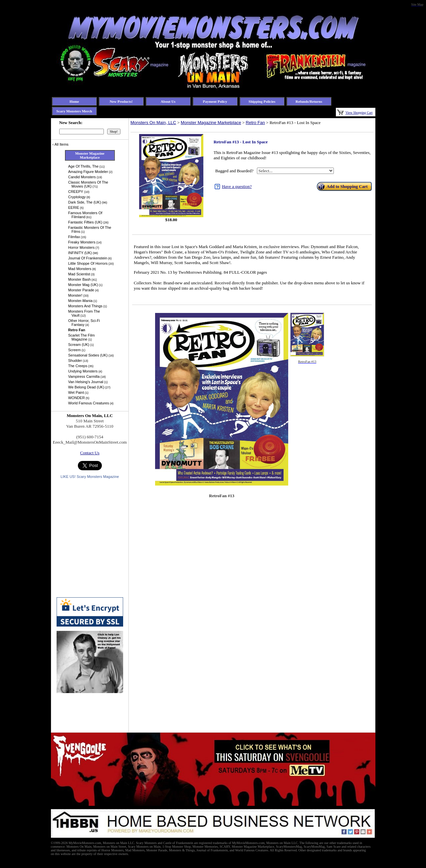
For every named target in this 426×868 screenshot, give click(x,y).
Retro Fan (255, 123)
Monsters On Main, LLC (153, 123)
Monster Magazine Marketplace (211, 123)
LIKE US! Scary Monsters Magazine (90, 477)
